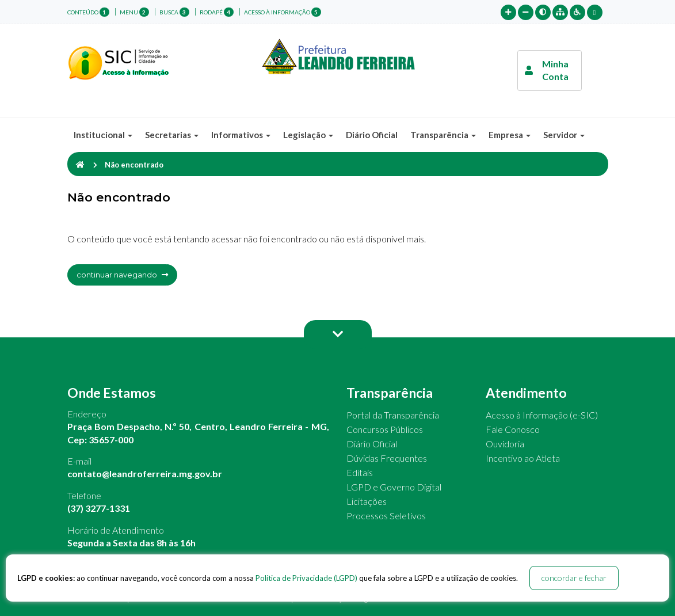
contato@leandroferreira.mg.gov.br (145, 474)
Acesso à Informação (283, 12)
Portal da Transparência (393, 415)
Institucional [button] (103, 135)
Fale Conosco (513, 429)
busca (174, 12)
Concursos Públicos (385, 429)
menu (134, 12)
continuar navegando (122, 275)
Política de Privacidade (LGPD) (306, 578)
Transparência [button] (443, 135)
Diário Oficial (372, 135)
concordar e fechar (574, 578)
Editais (360, 472)
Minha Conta (547, 70)
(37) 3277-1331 (99, 508)
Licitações (367, 501)
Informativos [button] (241, 135)
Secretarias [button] (172, 135)
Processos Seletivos (386, 516)
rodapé (217, 12)
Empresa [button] (510, 135)
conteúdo (88, 12)
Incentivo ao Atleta (523, 458)
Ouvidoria (505, 444)
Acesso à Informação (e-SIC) (542, 415)
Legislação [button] (308, 135)
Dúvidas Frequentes (387, 458)
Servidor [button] (564, 135)
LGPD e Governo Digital (394, 487)
